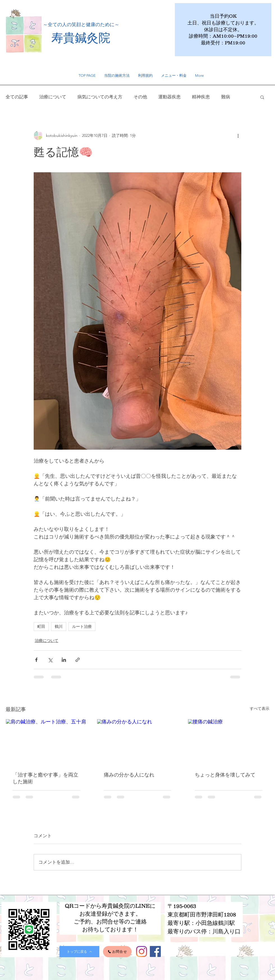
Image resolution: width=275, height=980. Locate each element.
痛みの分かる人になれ (129, 775)
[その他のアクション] (238, 135)
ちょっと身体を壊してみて (225, 775)
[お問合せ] (117, 952)
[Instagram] (142, 951)
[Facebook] (155, 951)
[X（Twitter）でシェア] (50, 660)
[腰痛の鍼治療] (229, 742)
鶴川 (59, 626)
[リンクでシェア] (78, 660)
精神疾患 (201, 97)
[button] (262, 97)
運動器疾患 (169, 97)
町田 (41, 626)
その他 (140, 97)
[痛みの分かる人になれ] (138, 742)
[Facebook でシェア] (36, 660)
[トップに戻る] (79, 952)
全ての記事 (17, 97)
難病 (226, 97)
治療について (53, 97)
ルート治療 (82, 626)
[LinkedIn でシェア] (64, 660)
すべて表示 (260, 709)
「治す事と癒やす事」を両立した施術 (45, 778)
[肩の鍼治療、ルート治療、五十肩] (46, 742)
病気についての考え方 (100, 97)
